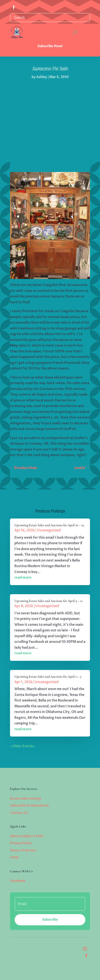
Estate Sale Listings (26, 799)
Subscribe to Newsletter (30, 806)
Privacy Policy (21, 843)
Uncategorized (49, 530)
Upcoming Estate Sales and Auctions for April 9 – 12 (48, 601)
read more (23, 578)
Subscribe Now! (50, 46)
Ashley (42, 77)
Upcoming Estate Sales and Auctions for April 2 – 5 (48, 677)
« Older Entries (22, 746)
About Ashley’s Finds (27, 836)
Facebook (18, 881)
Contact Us (19, 813)
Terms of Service (23, 850)
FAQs (14, 857)
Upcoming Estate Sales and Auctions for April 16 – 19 (49, 525)
